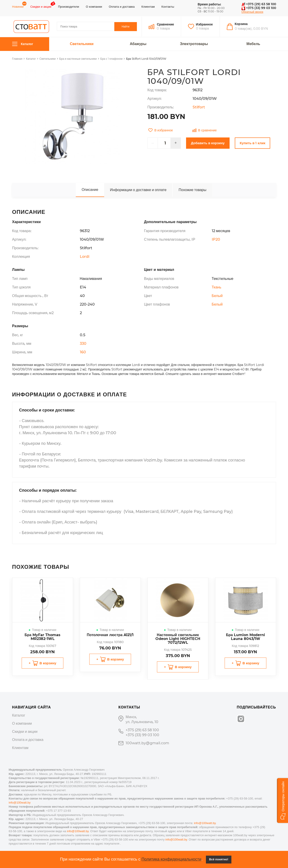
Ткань (217, 287)
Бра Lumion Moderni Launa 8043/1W (245, 637)
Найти (125, 26)
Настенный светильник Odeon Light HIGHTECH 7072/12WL (178, 639)
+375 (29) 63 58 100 (259, 4)
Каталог (23, 44)
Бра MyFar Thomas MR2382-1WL (43, 637)
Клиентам (148, 7)
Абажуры (138, 44)
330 (83, 344)
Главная (17, 59)
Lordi (85, 257)
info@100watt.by (20, 803)
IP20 (216, 239)
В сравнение (205, 130)
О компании (94, 7)
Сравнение (165, 24)
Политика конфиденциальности (171, 859)
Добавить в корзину (208, 143)
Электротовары (194, 44)
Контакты (168, 7)
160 (83, 352)
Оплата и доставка (122, 7)
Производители (68, 7)
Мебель (253, 44)
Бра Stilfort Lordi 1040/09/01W (146, 59)
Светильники (82, 44)
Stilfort (199, 107)
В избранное (161, 130)
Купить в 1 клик (253, 143)
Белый (217, 296)
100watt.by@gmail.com (147, 743)
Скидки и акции (41, 7)
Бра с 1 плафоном (112, 59)
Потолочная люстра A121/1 (110, 635)
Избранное (204, 24)
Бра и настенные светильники (78, 59)
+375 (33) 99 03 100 (259, 8)
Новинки (18, 7)
